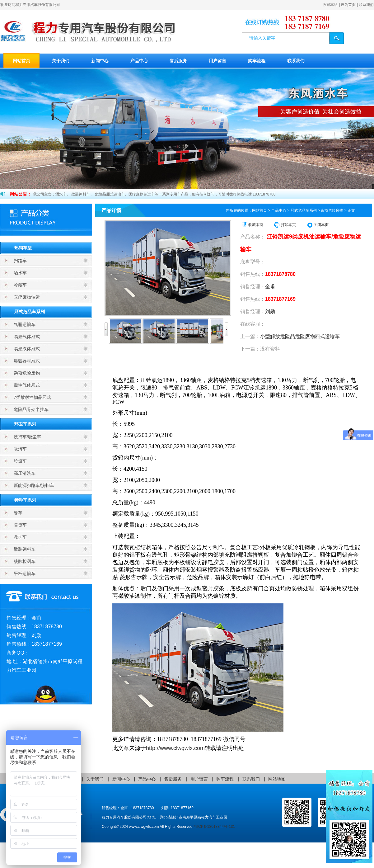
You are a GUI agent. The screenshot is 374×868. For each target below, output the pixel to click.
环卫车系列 (25, 424)
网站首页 (21, 61)
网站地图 (277, 779)
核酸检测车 (25, 561)
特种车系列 (25, 500)
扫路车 (20, 261)
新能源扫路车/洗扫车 (34, 485)
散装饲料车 (25, 549)
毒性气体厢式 (27, 385)
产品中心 (139, 61)
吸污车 (20, 449)
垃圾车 (20, 461)
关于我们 (61, 61)
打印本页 (288, 225)
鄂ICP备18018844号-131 (214, 827)
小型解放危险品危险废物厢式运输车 (300, 336)
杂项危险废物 (27, 373)
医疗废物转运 (27, 297)
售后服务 (178, 61)
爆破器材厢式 (27, 361)
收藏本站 (330, 5)
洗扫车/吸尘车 (27, 437)
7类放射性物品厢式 (32, 397)
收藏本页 (256, 225)
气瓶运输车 (25, 324)
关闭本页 (321, 225)
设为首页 (348, 5)
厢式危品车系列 (30, 312)
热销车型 (23, 248)
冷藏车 (20, 285)
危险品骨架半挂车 (31, 409)
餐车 (18, 513)
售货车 (20, 525)
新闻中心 (100, 61)
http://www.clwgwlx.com (175, 748)
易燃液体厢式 (27, 349)
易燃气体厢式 (27, 337)
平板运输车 (25, 573)
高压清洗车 (25, 473)
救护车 (20, 537)
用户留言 (217, 61)
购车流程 (257, 61)
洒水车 (20, 273)
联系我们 (366, 5)
